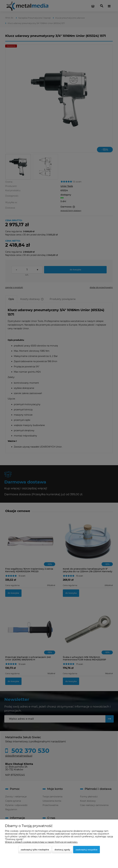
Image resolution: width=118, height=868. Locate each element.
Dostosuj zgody (62, 850)
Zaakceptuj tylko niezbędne (35, 850)
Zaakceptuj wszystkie (87, 850)
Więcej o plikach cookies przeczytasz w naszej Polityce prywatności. (41, 842)
